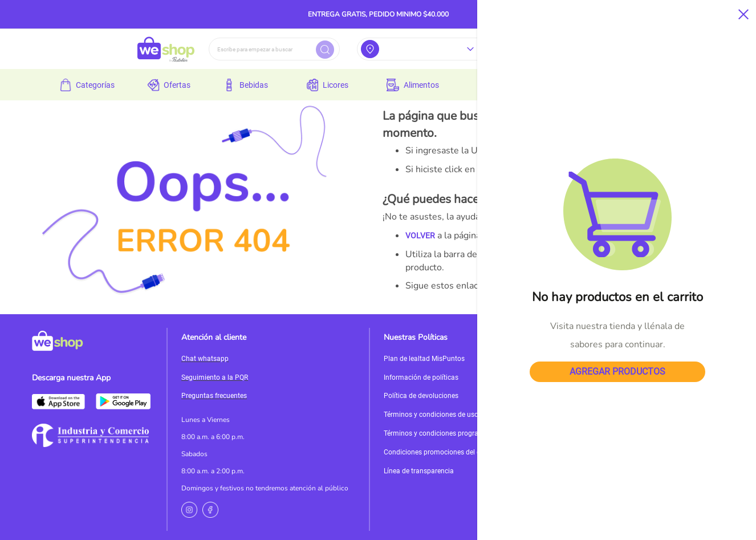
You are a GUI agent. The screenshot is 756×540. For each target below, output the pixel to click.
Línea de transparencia (419, 471)
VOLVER (420, 236)
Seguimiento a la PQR (215, 377)
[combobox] (274, 49)
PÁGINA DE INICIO (615, 286)
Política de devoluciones (421, 396)
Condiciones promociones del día (435, 452)
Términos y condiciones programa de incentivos (457, 433)
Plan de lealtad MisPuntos (424, 359)
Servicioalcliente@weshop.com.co (646, 368)
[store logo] (166, 49)
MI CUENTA (674, 286)
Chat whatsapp (205, 359)
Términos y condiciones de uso (431, 415)
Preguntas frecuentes (214, 396)
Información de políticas (421, 377)
